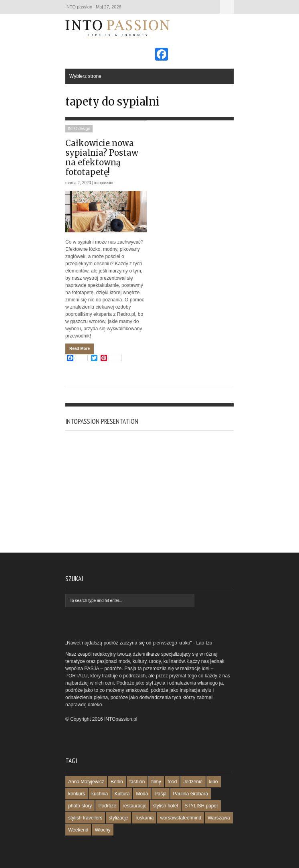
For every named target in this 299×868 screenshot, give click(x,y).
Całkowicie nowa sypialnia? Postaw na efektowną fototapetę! (102, 158)
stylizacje (118, 818)
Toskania (144, 818)
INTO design (79, 129)
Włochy (102, 830)
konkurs (77, 794)
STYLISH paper (201, 806)
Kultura (122, 794)
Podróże (107, 806)
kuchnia (100, 794)
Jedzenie (193, 782)
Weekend (78, 830)
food (172, 782)
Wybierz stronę (227, 7)
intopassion (104, 183)
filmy (156, 782)
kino (214, 782)
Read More (80, 349)
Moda (142, 794)
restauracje (134, 806)
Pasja (160, 794)
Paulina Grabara (191, 794)
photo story (80, 806)
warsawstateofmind (181, 818)
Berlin (117, 782)
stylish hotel (165, 806)
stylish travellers (85, 818)
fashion (137, 782)
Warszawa (219, 818)
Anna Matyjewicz (86, 782)
